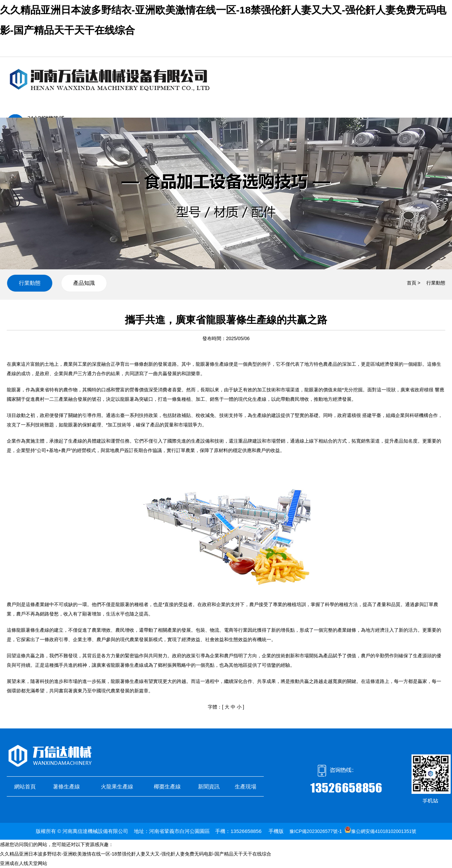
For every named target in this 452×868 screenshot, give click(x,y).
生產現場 (246, 787)
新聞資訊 (209, 787)
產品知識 (84, 283)
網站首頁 (25, 787)
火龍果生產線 (117, 787)
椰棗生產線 (167, 787)
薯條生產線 (66, 787)
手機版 (276, 831)
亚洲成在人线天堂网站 (24, 863)
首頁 (412, 283)
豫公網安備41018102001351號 (384, 831)
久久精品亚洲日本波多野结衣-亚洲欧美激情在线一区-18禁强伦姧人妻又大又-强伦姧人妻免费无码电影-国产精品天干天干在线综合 (136, 854)
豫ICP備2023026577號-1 (316, 831)
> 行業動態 (431, 283)
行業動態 (30, 283)
